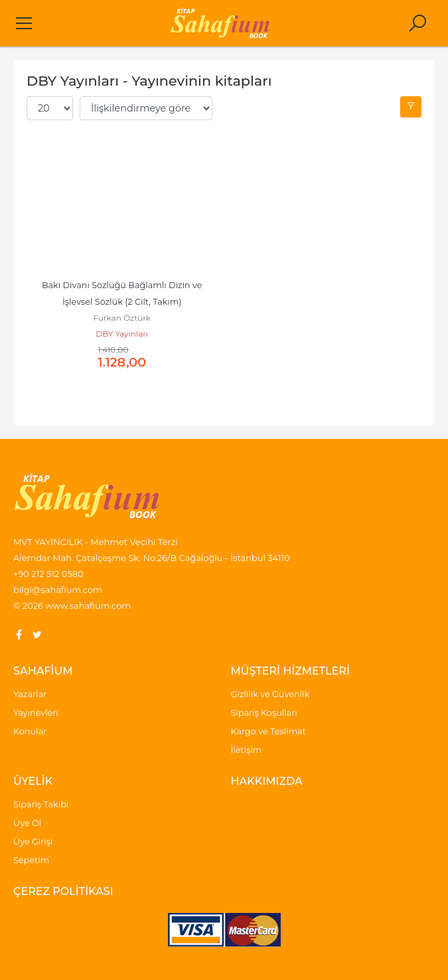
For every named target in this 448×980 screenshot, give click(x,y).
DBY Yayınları (122, 334)
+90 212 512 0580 (48, 574)
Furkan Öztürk (122, 318)
